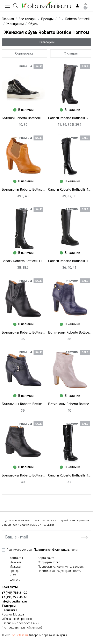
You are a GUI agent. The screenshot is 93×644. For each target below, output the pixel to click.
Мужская (16, 567)
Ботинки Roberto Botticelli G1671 (23, 118)
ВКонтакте (9, 610)
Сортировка (24, 53)
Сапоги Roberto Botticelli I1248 (23, 261)
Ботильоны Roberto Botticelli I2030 (23, 190)
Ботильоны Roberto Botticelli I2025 (23, 404)
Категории (47, 42)
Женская (16, 562)
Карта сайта (46, 558)
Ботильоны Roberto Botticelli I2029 (70, 332)
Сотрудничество (49, 562)
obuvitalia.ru (20, 635)
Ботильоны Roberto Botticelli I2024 (70, 404)
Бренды (15, 571)
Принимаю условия (42, 550)
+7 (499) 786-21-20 (14, 593)
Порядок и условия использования (62, 567)
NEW (13, 575)
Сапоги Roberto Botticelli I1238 (70, 261)
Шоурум (15, 580)
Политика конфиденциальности (56, 550)
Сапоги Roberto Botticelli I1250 (70, 190)
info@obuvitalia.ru (14, 601)
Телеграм (9, 606)
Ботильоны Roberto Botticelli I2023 (23, 475)
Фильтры (71, 53)
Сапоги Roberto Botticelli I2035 (70, 118)
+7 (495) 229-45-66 (14, 597)
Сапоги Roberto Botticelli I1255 (70, 475)
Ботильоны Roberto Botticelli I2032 (23, 332)
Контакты (16, 558)
